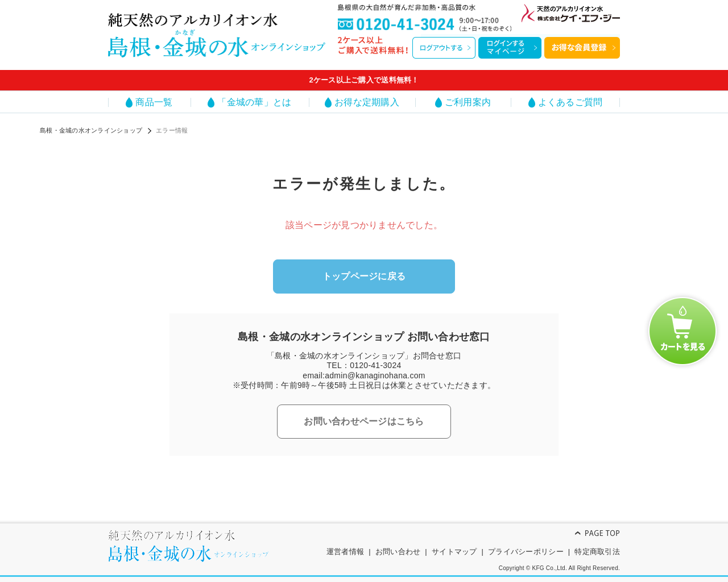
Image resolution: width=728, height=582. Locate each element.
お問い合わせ (398, 552)
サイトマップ (454, 552)
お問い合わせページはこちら (364, 421)
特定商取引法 (597, 552)
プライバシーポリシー (526, 552)
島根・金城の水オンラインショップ (91, 130)
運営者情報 (345, 552)
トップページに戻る (364, 276)
